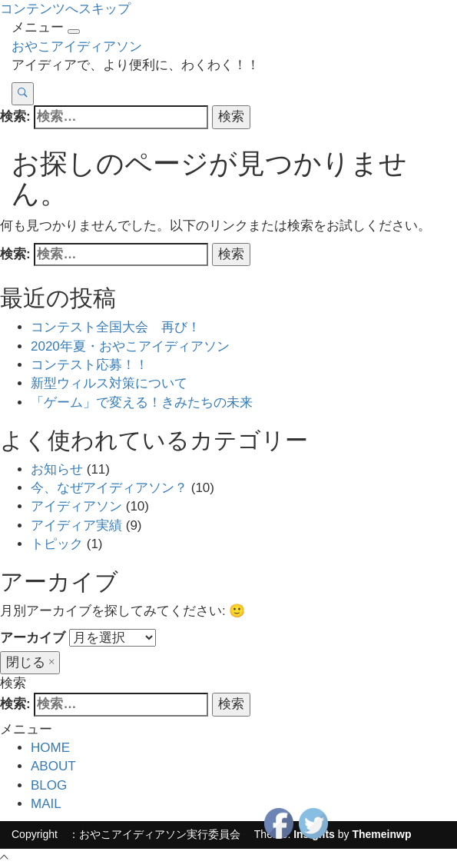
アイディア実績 (76, 525)
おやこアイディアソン (77, 47)
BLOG (49, 785)
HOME (50, 748)
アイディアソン (76, 506)
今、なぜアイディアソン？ (109, 488)
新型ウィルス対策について (109, 383)
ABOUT (53, 766)
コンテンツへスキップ (65, 9)
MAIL (46, 804)
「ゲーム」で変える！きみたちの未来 (142, 402)
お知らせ (57, 469)
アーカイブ (33, 638)
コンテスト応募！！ (89, 365)
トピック (57, 544)
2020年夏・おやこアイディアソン (130, 346)
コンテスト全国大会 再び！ (116, 327)
